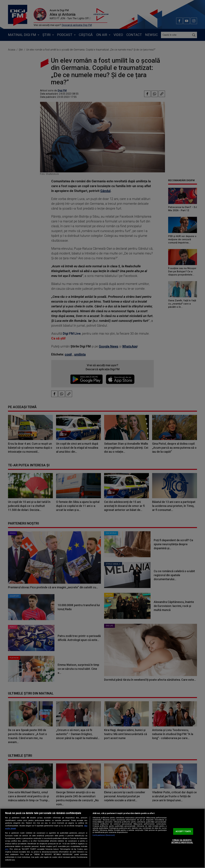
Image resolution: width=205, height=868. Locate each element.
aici (7, 849)
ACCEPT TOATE (183, 831)
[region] (102, 838)
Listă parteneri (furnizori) (104, 835)
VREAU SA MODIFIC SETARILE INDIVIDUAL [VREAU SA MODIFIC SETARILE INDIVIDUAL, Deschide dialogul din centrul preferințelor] (182, 841)
